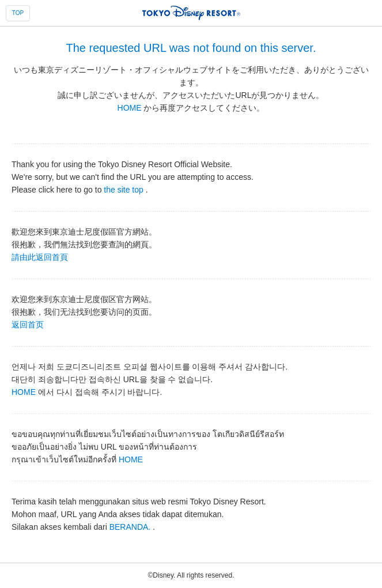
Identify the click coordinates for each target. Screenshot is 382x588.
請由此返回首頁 (40, 257)
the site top (124, 189)
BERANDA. (130, 526)
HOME (130, 108)
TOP (18, 13)
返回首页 (28, 324)
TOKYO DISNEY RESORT (191, 13)
